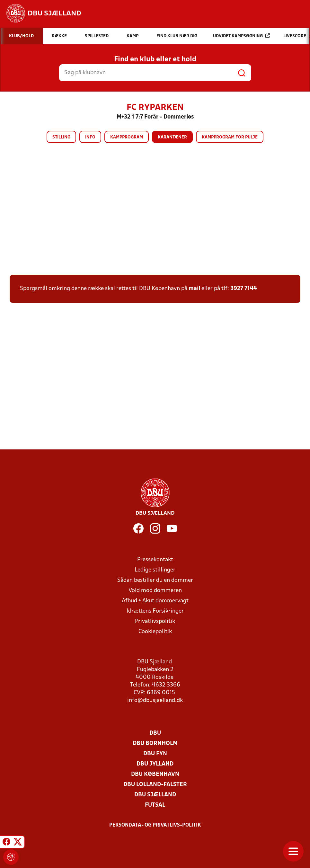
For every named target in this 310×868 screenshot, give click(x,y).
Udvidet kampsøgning (241, 36)
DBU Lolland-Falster (155, 785)
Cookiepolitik (155, 632)
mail (194, 289)
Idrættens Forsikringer (155, 611)
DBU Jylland (155, 764)
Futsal (155, 805)
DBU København (155, 774)
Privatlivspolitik (155, 621)
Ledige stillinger (155, 570)
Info (90, 137)
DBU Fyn (155, 754)
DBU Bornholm (155, 744)
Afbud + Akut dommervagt (155, 601)
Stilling (61, 137)
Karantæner (172, 137)
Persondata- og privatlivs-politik (155, 825)
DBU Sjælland (155, 795)
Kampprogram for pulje (230, 137)
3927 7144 (244, 289)
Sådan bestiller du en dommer (155, 580)
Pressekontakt (155, 560)
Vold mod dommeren (155, 591)
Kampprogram (127, 137)
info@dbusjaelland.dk (155, 700)
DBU (155, 733)
